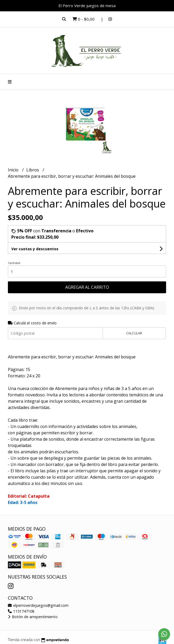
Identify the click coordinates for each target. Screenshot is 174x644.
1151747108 (21, 611)
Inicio (14, 170)
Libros (33, 170)
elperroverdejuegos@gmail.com (38, 605)
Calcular (134, 333)
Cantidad (14, 263)
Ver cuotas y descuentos (35, 249)
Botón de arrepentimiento (33, 617)
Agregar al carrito (87, 287)
